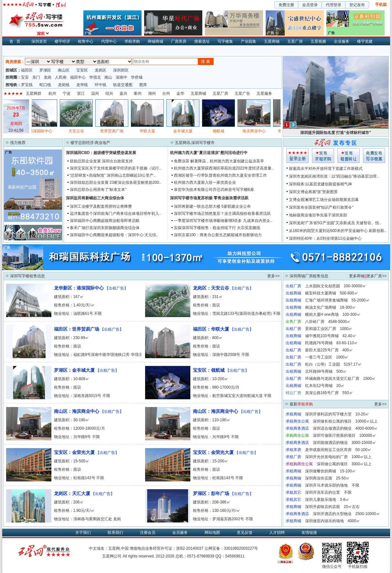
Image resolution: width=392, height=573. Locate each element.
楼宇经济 (62, 41)
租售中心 (86, 41)
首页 (16, 41)
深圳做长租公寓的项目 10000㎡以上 (345, 421)
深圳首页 (39, 41)
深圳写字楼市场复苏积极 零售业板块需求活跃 (209, 198)
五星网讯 (183, 143)
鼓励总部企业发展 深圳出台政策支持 (101, 161)
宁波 (67, 94)
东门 (36, 77)
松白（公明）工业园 (323, 364)
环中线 (101, 85)
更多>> (273, 276)
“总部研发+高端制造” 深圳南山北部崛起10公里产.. (113, 175)
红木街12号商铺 (319, 386)
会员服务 (180, 533)
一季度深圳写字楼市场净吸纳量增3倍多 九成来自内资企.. (223, 221)
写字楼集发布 (374, 156)
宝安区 (82, 70)
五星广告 (242, 94)
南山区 (64, 70)
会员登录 (310, 5)
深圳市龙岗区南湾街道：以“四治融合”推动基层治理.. (334, 176)
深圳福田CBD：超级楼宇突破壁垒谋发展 (101, 153)
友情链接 (309, 533)
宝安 (25, 77)
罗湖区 (45, 70)
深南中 (122, 77)
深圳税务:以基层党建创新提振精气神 (320, 184)
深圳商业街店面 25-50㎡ (328, 478)
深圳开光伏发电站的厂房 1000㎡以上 (339, 457)
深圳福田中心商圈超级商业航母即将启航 (105, 221)
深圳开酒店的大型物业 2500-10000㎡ (346, 514)
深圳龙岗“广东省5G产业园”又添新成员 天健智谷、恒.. (335, 223)
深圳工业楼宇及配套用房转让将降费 (101, 206)
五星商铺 (272, 41)
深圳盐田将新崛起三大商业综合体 (95, 198)
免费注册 (286, 5)
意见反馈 (245, 533)
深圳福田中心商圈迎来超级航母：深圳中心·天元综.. (114, 235)
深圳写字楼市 (203, 143)
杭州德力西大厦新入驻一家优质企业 (205, 182)
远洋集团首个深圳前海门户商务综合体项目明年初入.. (116, 214)
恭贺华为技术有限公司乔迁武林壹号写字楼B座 (214, 190)
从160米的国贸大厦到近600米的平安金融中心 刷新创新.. (338, 231)
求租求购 (132, 41)
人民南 (61, 77)
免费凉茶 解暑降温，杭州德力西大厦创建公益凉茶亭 (219, 161)
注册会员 (148, 533)
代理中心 (109, 41)
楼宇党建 (365, 41)
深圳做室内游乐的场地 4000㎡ (333, 521)
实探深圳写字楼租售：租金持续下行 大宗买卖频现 (217, 228)
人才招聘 (277, 533)
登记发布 (357, 5)
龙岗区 (101, 70)
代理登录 (334, 5)
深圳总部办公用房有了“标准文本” (98, 190)
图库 (143, 85)
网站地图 (212, 533)
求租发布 (323, 156)
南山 (108, 77)
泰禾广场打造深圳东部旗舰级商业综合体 (105, 228)
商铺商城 (155, 41)
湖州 (152, 94)
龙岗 (48, 77)
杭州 (52, 94)
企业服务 (342, 41)
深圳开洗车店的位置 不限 (328, 492)
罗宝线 (27, 85)
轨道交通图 (123, 85)
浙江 (81, 94)
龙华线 (82, 85)
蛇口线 (45, 85)
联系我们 (115, 533)
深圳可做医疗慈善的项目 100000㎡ (344, 435)
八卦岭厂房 (315, 322)
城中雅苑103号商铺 (322, 336)
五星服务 (264, 94)
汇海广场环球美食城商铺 (326, 300)
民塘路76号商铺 (319, 343)
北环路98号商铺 (319, 371)
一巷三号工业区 (319, 357)
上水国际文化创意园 (323, 286)
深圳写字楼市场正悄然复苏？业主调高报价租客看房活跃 (222, 214)
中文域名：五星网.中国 (109, 548)
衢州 (138, 94)
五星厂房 (295, 41)
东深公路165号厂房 (322, 393)
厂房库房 (179, 41)
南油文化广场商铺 (321, 307)
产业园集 (249, 41)
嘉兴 (123, 94)
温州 (95, 94)
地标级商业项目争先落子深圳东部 (318, 215)
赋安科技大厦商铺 (321, 293)
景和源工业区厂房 (321, 329)
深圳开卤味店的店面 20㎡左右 (332, 507)
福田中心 (78, 77)
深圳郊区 (121, 70)
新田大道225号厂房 (322, 350)
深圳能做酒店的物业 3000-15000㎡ (344, 443)
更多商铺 (357, 276)
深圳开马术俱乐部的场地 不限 (332, 485)
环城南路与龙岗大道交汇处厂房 (332, 379)
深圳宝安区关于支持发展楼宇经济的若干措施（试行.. (116, 168)
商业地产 (102, 143)
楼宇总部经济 (82, 143)
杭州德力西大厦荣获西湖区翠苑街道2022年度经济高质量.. (224, 168)
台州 (166, 94)
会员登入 (297, 156)
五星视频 (318, 41)
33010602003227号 (241, 548)
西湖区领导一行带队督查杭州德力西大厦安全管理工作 (220, 175)
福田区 (27, 70)
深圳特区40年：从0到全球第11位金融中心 (325, 238)
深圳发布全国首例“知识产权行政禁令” (321, 207)
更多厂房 (374, 276)
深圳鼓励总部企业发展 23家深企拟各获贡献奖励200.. (116, 182)
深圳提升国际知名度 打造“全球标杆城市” (336, 133)
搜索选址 (202, 41)
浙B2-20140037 (190, 548)
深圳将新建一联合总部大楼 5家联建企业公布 (212, 206)
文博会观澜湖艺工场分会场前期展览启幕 (324, 200)
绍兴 (109, 94)
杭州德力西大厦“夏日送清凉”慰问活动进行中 (209, 153)
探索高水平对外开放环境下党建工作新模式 (326, 169)
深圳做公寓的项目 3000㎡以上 (344, 464)
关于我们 (83, 533)
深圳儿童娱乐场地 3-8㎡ (327, 500)
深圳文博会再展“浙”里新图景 (313, 192)
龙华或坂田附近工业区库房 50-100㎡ (338, 450)
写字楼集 (225, 41)
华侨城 (137, 77)
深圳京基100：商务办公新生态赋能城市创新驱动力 (218, 235)
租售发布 (349, 156)
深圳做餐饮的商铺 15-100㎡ (330, 471)
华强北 (95, 77)
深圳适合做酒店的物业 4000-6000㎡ (345, 428)
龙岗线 (64, 85)
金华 (180, 94)
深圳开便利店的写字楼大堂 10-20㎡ (337, 414)
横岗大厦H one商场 (322, 314)
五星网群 (34, 94)
